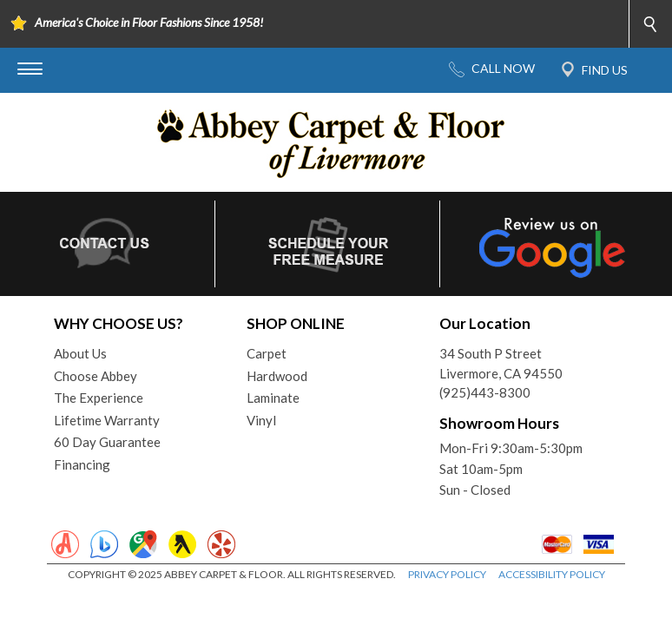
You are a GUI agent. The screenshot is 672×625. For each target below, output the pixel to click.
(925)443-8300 (485, 392)
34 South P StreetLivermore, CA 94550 (501, 363)
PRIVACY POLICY (447, 574)
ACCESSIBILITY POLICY (552, 574)
